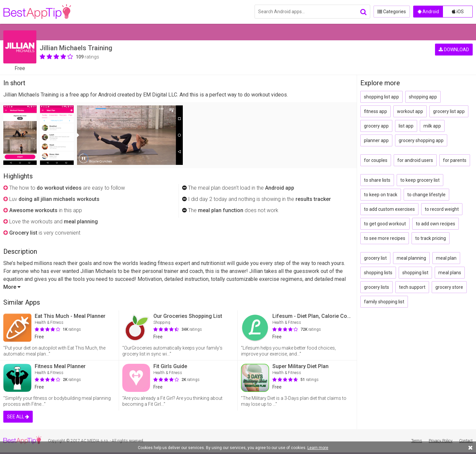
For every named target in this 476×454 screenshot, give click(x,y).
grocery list (375, 258)
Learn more (318, 448)
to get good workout (385, 224)
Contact (466, 441)
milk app (432, 126)
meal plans (450, 273)
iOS (458, 12)
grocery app (376, 126)
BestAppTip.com (37, 12)
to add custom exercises (389, 209)
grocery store (449, 287)
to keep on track (381, 195)
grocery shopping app (421, 140)
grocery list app (449, 111)
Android (428, 12)
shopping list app (381, 97)
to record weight (442, 209)
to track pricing (431, 238)
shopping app (423, 97)
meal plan (446, 258)
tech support (412, 287)
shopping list (415, 273)
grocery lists (377, 287)
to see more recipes (385, 238)
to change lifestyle (426, 195)
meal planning (411, 258)
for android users (415, 160)
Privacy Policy (441, 441)
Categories (392, 12)
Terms (417, 441)
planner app (376, 140)
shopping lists (378, 273)
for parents (455, 160)
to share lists (377, 180)
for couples (376, 160)
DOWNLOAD (454, 50)
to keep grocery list (420, 180)
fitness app (376, 111)
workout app (410, 111)
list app (406, 126)
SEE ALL (18, 417)
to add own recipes (436, 224)
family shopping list (384, 302)
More (12, 287)
